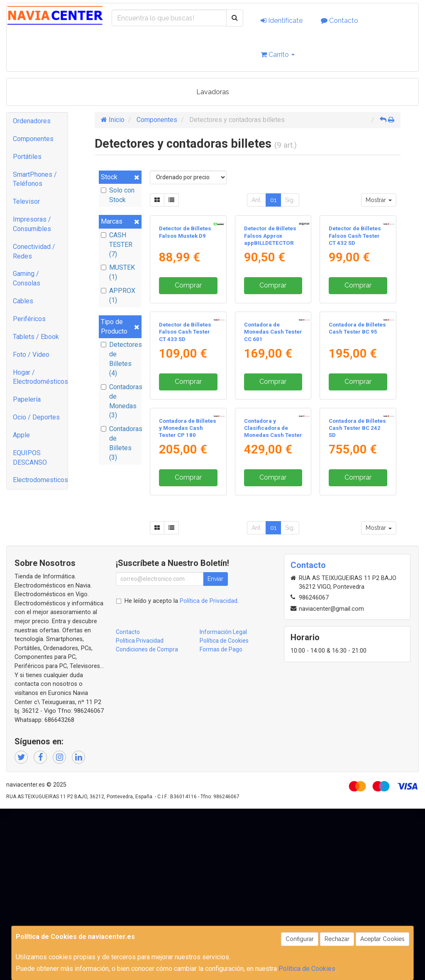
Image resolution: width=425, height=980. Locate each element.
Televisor (26, 201)
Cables (23, 301)
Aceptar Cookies (382, 939)
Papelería (27, 399)
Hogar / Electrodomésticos (40, 377)
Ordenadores (32, 121)
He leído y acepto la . (182, 772)
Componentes (33, 139)
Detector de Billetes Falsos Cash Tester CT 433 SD (185, 446)
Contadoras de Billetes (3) (120, 443)
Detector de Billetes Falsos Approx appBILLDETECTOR (270, 293)
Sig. (290, 200)
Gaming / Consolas (27, 278)
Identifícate (282, 21)
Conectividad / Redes (34, 251)
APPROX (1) (118, 295)
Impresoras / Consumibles (32, 224)
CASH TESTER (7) (117, 245)
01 (273, 200)
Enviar (215, 750)
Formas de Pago (221, 821)
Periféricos (29, 319)
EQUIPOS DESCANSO (30, 458)
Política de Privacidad (209, 772)
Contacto (340, 21)
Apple (21, 435)
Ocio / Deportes (36, 417)
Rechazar (337, 939)
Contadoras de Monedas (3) (120, 401)
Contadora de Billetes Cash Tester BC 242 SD (357, 600)
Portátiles (27, 157)
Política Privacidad (140, 812)
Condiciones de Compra (147, 821)
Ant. (256, 200)
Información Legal (223, 803)
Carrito (278, 55)
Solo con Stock (118, 195)
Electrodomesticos (40, 480)
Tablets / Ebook (36, 337)
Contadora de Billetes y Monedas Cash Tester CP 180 (188, 600)
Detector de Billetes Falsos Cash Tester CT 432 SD (355, 293)
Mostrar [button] (379, 200)
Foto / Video (31, 355)
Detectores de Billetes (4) (120, 359)
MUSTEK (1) (118, 272)
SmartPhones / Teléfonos (35, 179)
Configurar (300, 939)
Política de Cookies (307, 969)
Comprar (188, 343)
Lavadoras (213, 92)
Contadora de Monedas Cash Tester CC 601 (273, 446)
